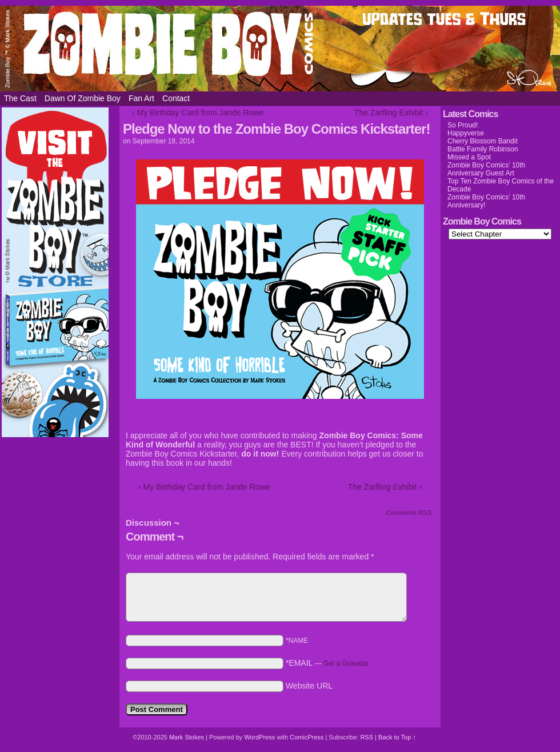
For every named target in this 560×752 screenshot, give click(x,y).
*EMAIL (327, 663)
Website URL (309, 686)
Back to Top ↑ (397, 737)
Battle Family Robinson (483, 149)
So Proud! (463, 125)
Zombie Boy (280, 49)
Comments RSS (409, 513)
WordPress (259, 737)
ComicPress (307, 737)
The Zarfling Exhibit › (391, 113)
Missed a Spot (469, 157)
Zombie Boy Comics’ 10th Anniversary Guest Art (486, 169)
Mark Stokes (187, 737)
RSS (367, 737)
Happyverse (466, 133)
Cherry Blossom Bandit (483, 141)
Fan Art (141, 98)
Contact (176, 98)
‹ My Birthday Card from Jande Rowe (198, 113)
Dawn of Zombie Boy (83, 98)
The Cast (20, 98)
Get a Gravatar (346, 663)
